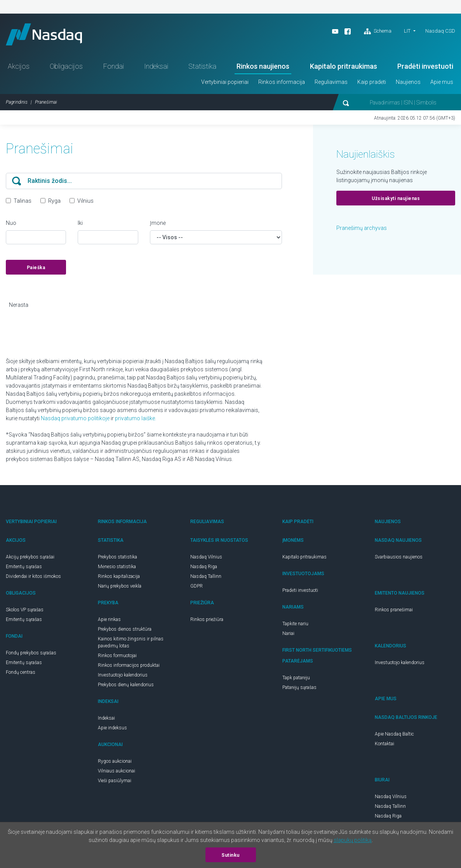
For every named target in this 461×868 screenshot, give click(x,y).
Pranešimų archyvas (362, 230)
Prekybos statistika (117, 558)
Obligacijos (66, 68)
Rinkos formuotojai (117, 657)
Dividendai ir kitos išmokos (33, 578)
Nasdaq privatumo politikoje (75, 420)
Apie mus (442, 83)
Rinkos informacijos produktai (129, 667)
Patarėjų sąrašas (299, 689)
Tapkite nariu (295, 625)
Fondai (114, 68)
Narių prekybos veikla (120, 588)
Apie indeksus (112, 729)
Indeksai (156, 68)
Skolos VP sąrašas (25, 611)
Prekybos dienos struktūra (125, 631)
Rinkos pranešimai (394, 611)
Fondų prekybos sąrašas (31, 654)
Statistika (202, 68)
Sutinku (230, 855)
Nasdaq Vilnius (206, 558)
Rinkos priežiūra (207, 621)
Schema (378, 31)
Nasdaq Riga (204, 568)
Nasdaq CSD (440, 31)
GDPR (197, 588)
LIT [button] (407, 31)
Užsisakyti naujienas (396, 200)
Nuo (11, 224)
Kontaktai (384, 745)
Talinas (23, 202)
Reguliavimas (331, 83)
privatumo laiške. (136, 420)
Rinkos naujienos (263, 68)
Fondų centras (21, 674)
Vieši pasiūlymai (115, 782)
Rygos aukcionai (115, 763)
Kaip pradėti (372, 83)
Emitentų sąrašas (24, 568)
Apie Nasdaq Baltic (394, 736)
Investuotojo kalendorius (123, 677)
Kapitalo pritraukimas (344, 68)
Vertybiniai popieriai (225, 83)
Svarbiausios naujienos (399, 558)
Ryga (54, 202)
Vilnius (85, 202)
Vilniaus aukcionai (117, 772)
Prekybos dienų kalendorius (126, 686)
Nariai (288, 635)
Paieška (36, 269)
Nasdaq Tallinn (206, 578)
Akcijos (19, 68)
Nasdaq (47, 35)
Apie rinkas (109, 621)
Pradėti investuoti (425, 68)
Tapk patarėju (296, 679)
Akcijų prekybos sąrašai (30, 558)
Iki (80, 224)
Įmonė (158, 224)
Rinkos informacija (282, 83)
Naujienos (408, 83)
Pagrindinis (17, 104)
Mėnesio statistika (117, 568)
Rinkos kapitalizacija (119, 578)
